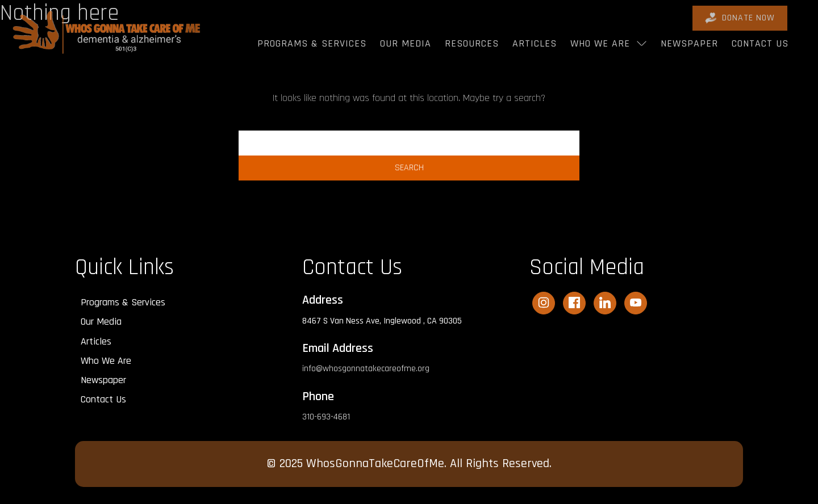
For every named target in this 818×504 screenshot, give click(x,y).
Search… (409, 123)
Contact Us (760, 43)
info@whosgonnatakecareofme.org (366, 369)
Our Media (406, 43)
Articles (535, 43)
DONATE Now (740, 18)
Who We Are (600, 43)
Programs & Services (312, 43)
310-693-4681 (326, 417)
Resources (472, 43)
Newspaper (689, 43)
